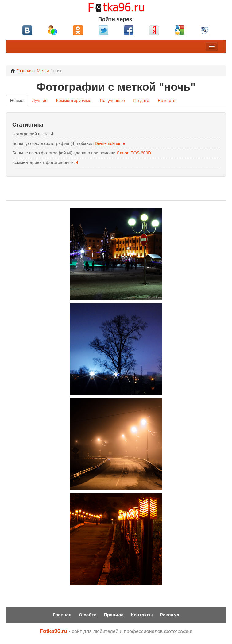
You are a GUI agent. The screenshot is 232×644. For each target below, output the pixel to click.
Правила (114, 615)
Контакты (142, 615)
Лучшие (40, 101)
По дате (141, 101)
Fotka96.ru (54, 631)
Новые (17, 101)
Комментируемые (74, 101)
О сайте (88, 615)
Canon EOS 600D (134, 153)
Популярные (112, 101)
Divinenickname (110, 143)
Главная (22, 71)
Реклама (170, 615)
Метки (43, 71)
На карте (167, 101)
